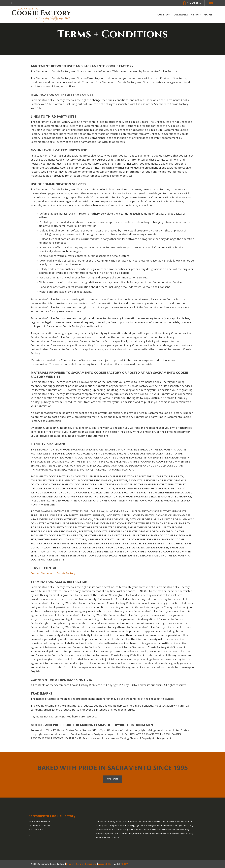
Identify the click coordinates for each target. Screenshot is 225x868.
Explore (113, 779)
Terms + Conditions (86, 864)
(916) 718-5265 (192, 3)
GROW (125, 864)
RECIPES (208, 15)
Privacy (70, 864)
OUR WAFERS (181, 15)
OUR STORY (164, 15)
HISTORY (196, 15)
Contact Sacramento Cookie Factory (53, 573)
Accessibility (105, 864)
